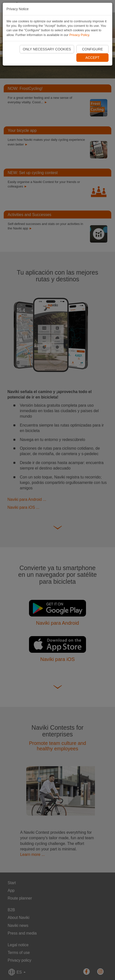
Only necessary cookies (47, 49)
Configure (92, 49)
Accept (93, 58)
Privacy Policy (79, 35)
